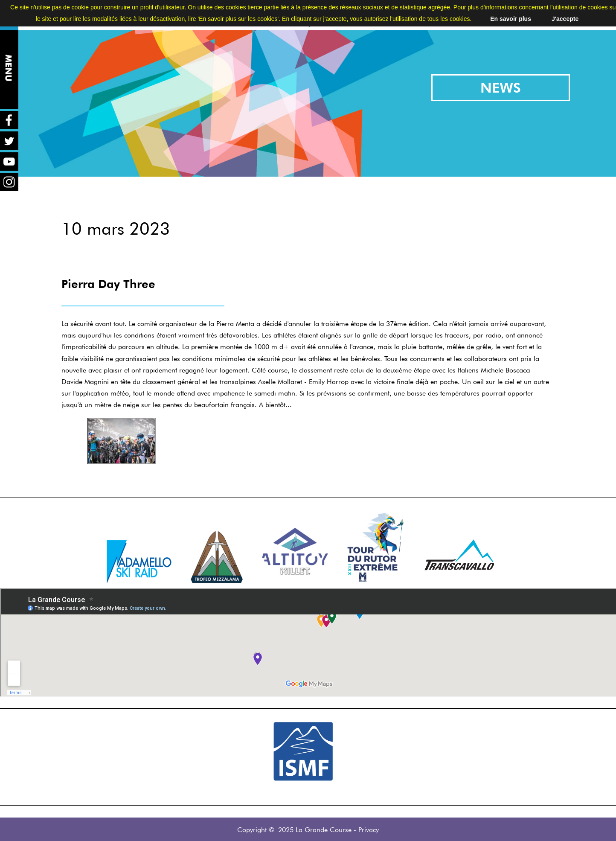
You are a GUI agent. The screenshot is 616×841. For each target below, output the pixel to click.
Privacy (369, 830)
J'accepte (565, 19)
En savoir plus (511, 19)
